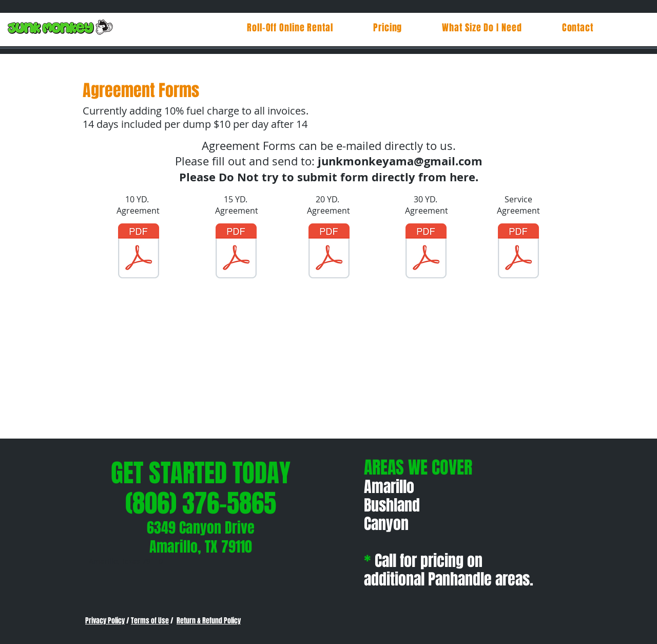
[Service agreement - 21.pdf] (518, 252)
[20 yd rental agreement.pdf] (329, 252)
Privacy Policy (105, 621)
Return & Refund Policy (209, 621)
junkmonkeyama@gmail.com (400, 161)
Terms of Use (150, 621)
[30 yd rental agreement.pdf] (426, 252)
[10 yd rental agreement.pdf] (139, 252)
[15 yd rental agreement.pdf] (236, 252)
